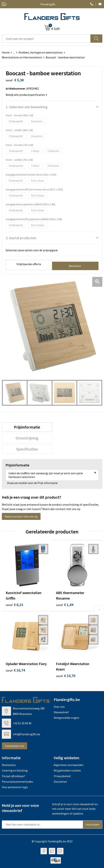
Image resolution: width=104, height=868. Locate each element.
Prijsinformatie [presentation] (27, 427)
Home (6, 52)
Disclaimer (60, 782)
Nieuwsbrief (61, 712)
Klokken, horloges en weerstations (41, 52)
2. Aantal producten (21, 238)
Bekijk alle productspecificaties (26, 95)
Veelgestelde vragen (66, 718)
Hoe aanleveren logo (15, 787)
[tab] (27, 427)
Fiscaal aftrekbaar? (14, 776)
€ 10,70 (66, 676)
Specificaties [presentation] (27, 449)
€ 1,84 (65, 605)
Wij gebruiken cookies (67, 770)
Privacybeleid (62, 776)
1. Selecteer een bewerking (27, 107)
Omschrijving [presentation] (27, 438)
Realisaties (9, 765)
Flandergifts (48, 4)
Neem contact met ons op (21, 516)
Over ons (59, 707)
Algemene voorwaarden (69, 765)
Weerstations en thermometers (22, 57)
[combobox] (46, 39)
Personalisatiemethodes (17, 782)
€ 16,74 (15, 670)
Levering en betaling (15, 770)
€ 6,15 (14, 605)
